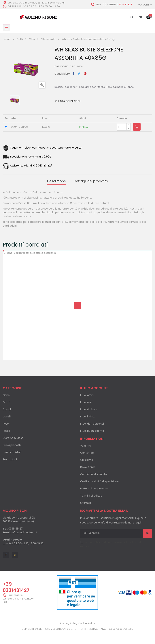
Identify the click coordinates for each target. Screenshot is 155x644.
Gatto (6, 401)
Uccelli (7, 415)
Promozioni (10, 458)
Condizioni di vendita (93, 473)
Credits (129, 628)
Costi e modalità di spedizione (99, 480)
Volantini (86, 444)
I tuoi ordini (87, 394)
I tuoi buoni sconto (92, 430)
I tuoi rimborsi (89, 408)
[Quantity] (122, 127)
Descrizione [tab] (56, 181)
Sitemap (86, 501)
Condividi (73, 74)
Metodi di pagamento (94, 487)
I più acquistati (12, 451)
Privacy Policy (69, 622)
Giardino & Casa (13, 437)
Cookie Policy (86, 622)
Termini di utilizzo (91, 494)
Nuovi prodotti (12, 444)
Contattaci (87, 451)
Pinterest (85, 74)
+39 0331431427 (16, 586)
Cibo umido (76, 66)
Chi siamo (87, 459)
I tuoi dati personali (92, 422)
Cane (6, 394)
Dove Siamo (88, 466)
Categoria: (62, 66)
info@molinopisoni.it (24, 531)
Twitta (79, 74)
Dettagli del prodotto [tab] (91, 181)
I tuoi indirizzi (88, 415)
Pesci (6, 422)
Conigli (7, 408)
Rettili (6, 430)
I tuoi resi (86, 401)
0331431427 (125, 4)
